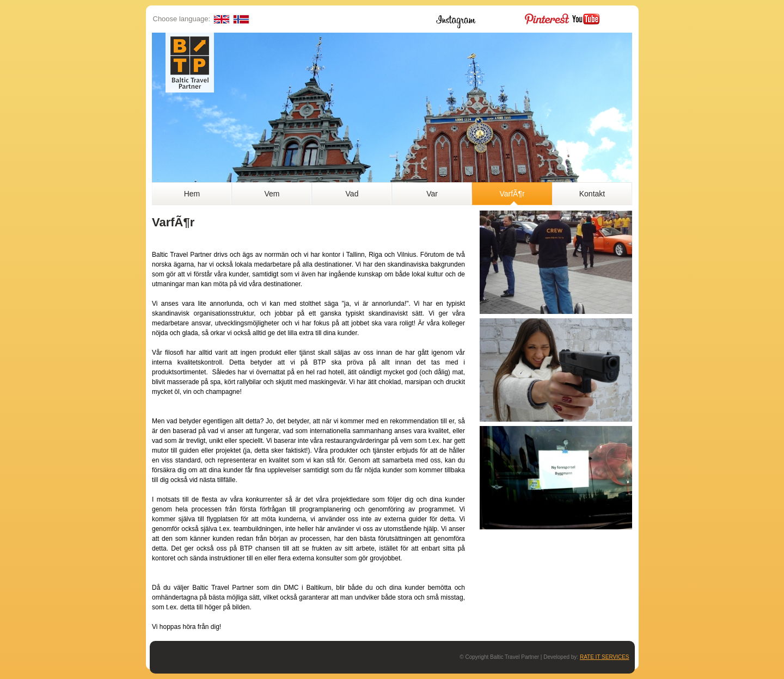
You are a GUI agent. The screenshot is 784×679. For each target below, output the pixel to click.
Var (432, 194)
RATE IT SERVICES (605, 657)
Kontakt (592, 194)
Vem (272, 194)
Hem (192, 194)
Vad (352, 194)
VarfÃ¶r (512, 194)
